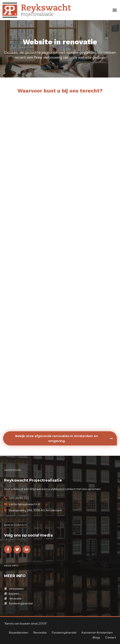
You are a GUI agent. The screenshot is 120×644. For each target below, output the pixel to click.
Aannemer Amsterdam (97, 633)
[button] (115, 10)
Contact (111, 637)
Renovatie (40, 633)
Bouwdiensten (19, 633)
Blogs (96, 637)
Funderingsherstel (64, 633)
